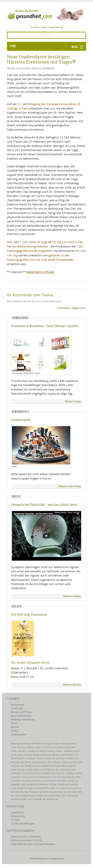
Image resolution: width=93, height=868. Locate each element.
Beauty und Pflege (21, 712)
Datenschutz (18, 816)
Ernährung (17, 708)
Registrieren (79, 308)
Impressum (17, 812)
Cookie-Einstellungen (23, 823)
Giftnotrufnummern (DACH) (26, 840)
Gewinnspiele (21, 420)
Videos (15, 731)
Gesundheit (17, 705)
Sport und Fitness (21, 716)
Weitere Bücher (72, 685)
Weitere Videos (72, 596)
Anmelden (63, 308)
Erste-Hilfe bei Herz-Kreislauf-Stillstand (33, 844)
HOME (13, 46)
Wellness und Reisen (23, 720)
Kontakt (35, 27)
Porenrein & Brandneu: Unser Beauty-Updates (45, 326)
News (14, 723)
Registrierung (56, 27)
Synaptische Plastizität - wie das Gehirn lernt (44, 505)
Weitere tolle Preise (70, 486)
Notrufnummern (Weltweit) (26, 837)
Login (44, 27)
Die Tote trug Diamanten (29, 615)
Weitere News (73, 401)
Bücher (15, 727)
